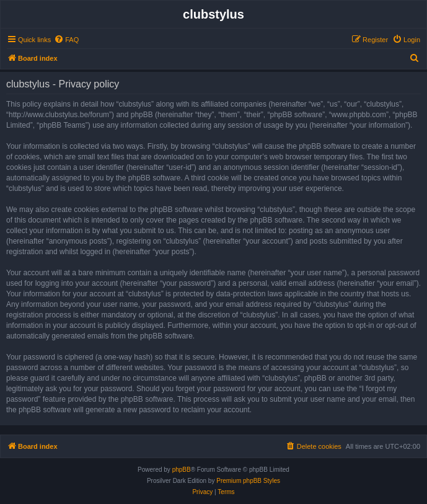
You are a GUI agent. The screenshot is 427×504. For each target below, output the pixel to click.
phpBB (182, 470)
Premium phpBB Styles (248, 481)
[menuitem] (66, 40)
